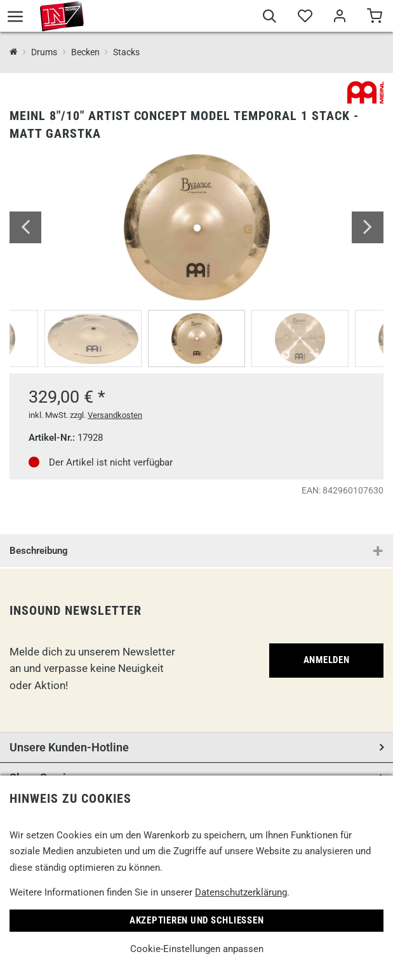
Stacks (126, 52)
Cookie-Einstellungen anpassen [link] (197, 949)
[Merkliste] (304, 18)
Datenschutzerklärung (241, 892)
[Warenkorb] (374, 18)
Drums (44, 52)
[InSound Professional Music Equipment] (14, 52)
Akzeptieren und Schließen (197, 920)
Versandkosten (115, 415)
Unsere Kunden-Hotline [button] (69, 747)
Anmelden (327, 660)
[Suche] (270, 18)
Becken (85, 52)
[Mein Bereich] (339, 18)
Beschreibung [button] (39, 551)
